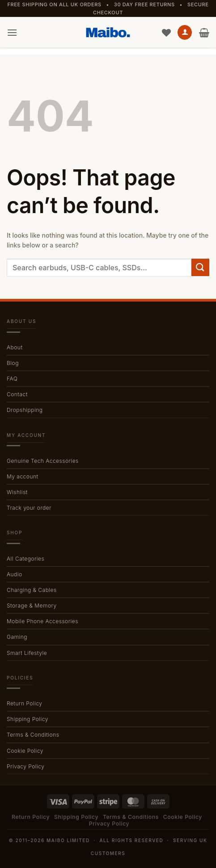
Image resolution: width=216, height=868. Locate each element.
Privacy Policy (25, 766)
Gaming (17, 637)
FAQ (12, 379)
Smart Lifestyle (27, 653)
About (15, 347)
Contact (17, 394)
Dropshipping (25, 410)
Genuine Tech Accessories (43, 461)
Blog (13, 363)
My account (23, 476)
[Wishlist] (166, 33)
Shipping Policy (28, 719)
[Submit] (200, 267)
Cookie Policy (25, 751)
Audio (15, 574)
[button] (12, 32)
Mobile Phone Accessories (42, 621)
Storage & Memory (32, 606)
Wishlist (17, 492)
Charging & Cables (32, 590)
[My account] (185, 32)
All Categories (25, 559)
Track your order (29, 508)
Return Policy (25, 703)
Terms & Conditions (33, 735)
